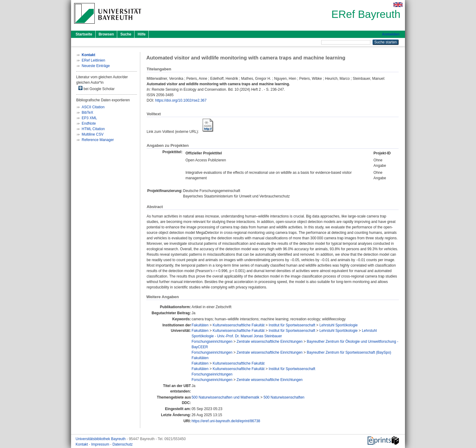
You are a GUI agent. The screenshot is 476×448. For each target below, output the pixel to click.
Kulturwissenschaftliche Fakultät (239, 325)
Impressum (101, 444)
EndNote (89, 123)
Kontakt (82, 444)
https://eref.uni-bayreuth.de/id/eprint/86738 (226, 421)
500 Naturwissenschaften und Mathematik (225, 397)
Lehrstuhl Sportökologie (338, 325)
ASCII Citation (93, 107)
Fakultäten (200, 325)
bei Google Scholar (96, 88)
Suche (126, 34)
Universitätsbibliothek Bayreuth (101, 439)
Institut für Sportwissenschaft (292, 325)
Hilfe (141, 34)
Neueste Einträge (96, 66)
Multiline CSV (93, 134)
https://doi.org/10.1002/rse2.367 (181, 100)
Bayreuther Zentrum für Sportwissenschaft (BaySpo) (349, 352)
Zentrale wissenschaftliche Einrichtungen (269, 342)
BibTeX (87, 113)
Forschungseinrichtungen (212, 342)
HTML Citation (93, 129)
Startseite (84, 34)
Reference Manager (98, 140)
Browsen (106, 34)
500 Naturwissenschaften (284, 397)
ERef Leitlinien (93, 60)
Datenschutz (122, 444)
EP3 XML (89, 118)
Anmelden (391, 34)
